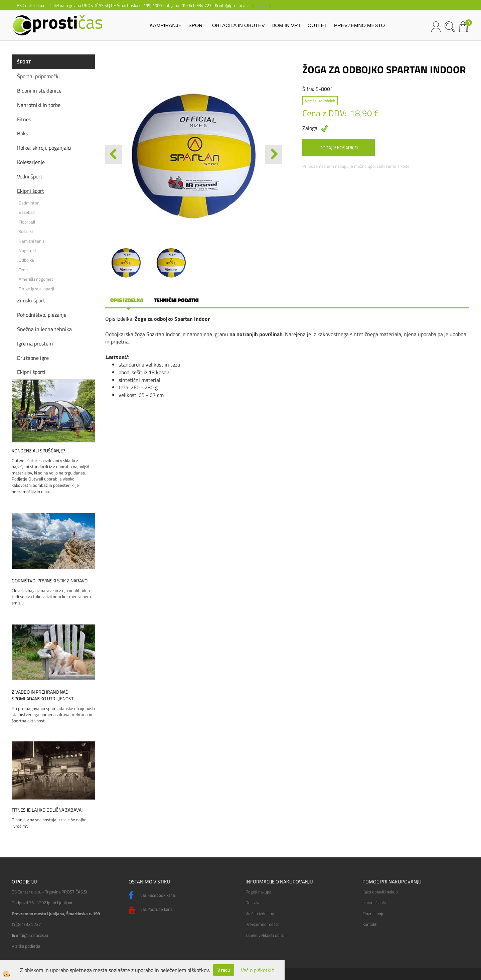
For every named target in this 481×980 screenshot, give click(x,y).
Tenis (24, 270)
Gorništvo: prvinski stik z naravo (50, 581)
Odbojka (26, 260)
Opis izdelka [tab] (127, 300)
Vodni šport (30, 176)
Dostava (253, 902)
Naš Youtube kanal (151, 910)
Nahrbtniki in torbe (39, 105)
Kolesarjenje (31, 162)
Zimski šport (31, 300)
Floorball (27, 222)
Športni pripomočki (38, 76)
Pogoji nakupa (258, 892)
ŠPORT (197, 25)
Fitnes (24, 119)
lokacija (262, 5)
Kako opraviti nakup (380, 892)
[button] (274, 155)
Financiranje (373, 914)
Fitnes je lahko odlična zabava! (47, 810)
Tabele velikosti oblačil (266, 935)
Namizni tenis (32, 241)
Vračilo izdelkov (260, 914)
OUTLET (317, 25)
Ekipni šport (31, 191)
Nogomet (28, 250)
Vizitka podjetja (26, 946)
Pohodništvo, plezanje (42, 315)
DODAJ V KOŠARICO (339, 148)
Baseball (27, 212)
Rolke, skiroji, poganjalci (44, 148)
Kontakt (370, 924)
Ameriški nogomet (36, 279)
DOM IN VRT (286, 25)
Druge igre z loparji (36, 289)
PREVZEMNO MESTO (359, 25)
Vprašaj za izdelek (320, 101)
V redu (224, 970)
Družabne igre (33, 358)
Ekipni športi (31, 372)
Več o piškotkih (258, 970)
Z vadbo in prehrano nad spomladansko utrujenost (43, 695)
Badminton (29, 203)
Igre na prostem (35, 343)
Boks (23, 133)
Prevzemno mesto (263, 924)
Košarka (26, 231)
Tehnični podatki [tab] (176, 300)
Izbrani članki (374, 902)
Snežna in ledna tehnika (44, 329)
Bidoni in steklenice (39, 91)
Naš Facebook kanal (152, 895)
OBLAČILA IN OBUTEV (238, 25)
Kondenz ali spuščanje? (38, 451)
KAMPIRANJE (166, 25)
